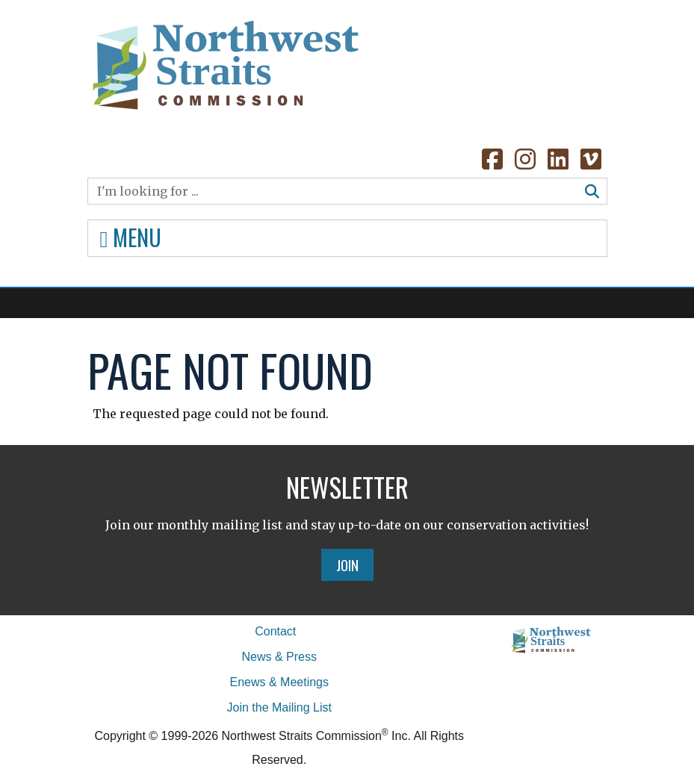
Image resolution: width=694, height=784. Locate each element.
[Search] (333, 191)
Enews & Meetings (279, 682)
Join (347, 564)
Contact (275, 631)
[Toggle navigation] (347, 238)
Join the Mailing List (279, 707)
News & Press (279, 657)
